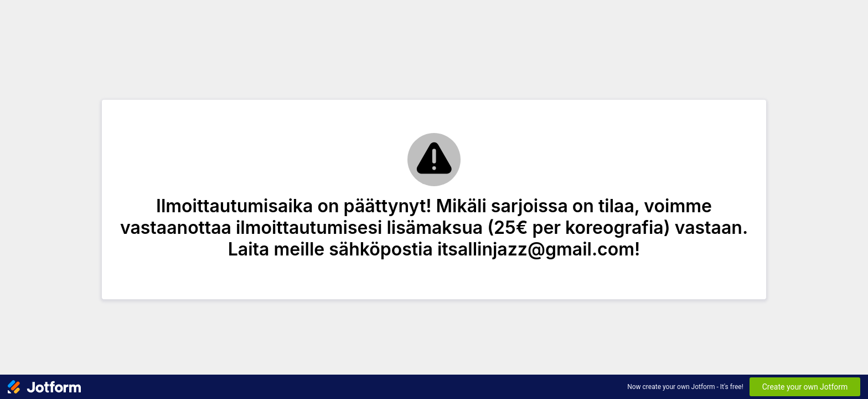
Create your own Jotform (805, 387)
